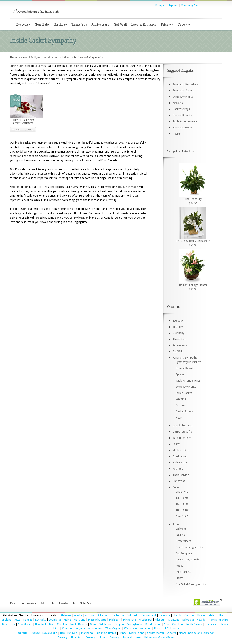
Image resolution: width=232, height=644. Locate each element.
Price (167, 24)
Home (14, 57)
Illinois (223, 615)
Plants (179, 578)
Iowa (17, 620)
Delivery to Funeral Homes (126, 637)
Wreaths (178, 103)
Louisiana (55, 620)
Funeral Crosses (182, 128)
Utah (56, 629)
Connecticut (149, 615)
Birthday (61, 24)
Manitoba (87, 633)
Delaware (164, 615)
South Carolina (173, 624)
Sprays (180, 374)
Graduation (180, 456)
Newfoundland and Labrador (197, 633)
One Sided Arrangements (191, 584)
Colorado (133, 615)
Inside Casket (184, 393)
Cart (17, 130)
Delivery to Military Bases (159, 637)
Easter (176, 444)
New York (41, 624)
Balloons (181, 529)
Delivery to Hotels (96, 637)
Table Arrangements (185, 121)
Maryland (80, 620)
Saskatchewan (156, 633)
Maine (67, 620)
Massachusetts (97, 620)
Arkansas (103, 615)
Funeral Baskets (182, 115)
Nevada (201, 620)
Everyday (23, 24)
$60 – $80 (182, 504)
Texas (224, 624)
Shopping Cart (190, 6)
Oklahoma (105, 624)
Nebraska (188, 620)
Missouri (160, 620)
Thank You (79, 24)
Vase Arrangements (187, 560)
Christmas (179, 481)
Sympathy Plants (183, 97)
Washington (95, 629)
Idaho (212, 615)
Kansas (28, 620)
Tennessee (212, 624)
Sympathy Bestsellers (185, 84)
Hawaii (201, 615)
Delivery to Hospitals (70, 637)
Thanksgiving (181, 475)
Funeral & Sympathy (185, 358)
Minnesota (129, 620)
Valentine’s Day (182, 438)
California (118, 615)
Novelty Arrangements (189, 547)
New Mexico (25, 624)
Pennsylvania (135, 624)
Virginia (80, 629)
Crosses (181, 405)
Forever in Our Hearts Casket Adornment (23, 121)
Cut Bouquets (184, 553)
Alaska (78, 615)
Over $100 (182, 516)
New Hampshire (218, 620)
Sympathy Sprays (183, 91)
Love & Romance (144, 24)
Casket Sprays (181, 109)
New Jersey (9, 624)
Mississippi (145, 620)
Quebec (35, 633)
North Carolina (58, 624)
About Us (48, 603)
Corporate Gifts (182, 432)
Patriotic (178, 469)
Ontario (23, 633)
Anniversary (100, 24)
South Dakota (194, 624)
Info (31, 130)
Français (161, 6)
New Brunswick (69, 633)
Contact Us (67, 603)
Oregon (119, 624)
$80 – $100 (183, 510)
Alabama (66, 615)
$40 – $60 (182, 498)
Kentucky (41, 620)
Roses (179, 566)
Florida (177, 615)
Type (184, 24)
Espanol (173, 6)
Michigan (115, 620)
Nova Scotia (50, 633)
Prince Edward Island (132, 633)
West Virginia (113, 629)
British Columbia (106, 633)
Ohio (93, 624)
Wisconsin (130, 629)
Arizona (90, 615)
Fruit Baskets (183, 572)
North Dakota (79, 624)
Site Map (87, 603)
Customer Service (23, 603)
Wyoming (145, 629)
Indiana (7, 620)
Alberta (172, 633)
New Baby (42, 24)
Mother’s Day (181, 450)
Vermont (67, 629)
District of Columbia (166, 629)
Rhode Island (153, 624)
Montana (174, 620)
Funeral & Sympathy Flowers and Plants (46, 57)
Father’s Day (180, 463)
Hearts (177, 134)
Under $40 (182, 492)
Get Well (120, 24)
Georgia (189, 615)
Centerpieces (183, 541)
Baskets (180, 535)
